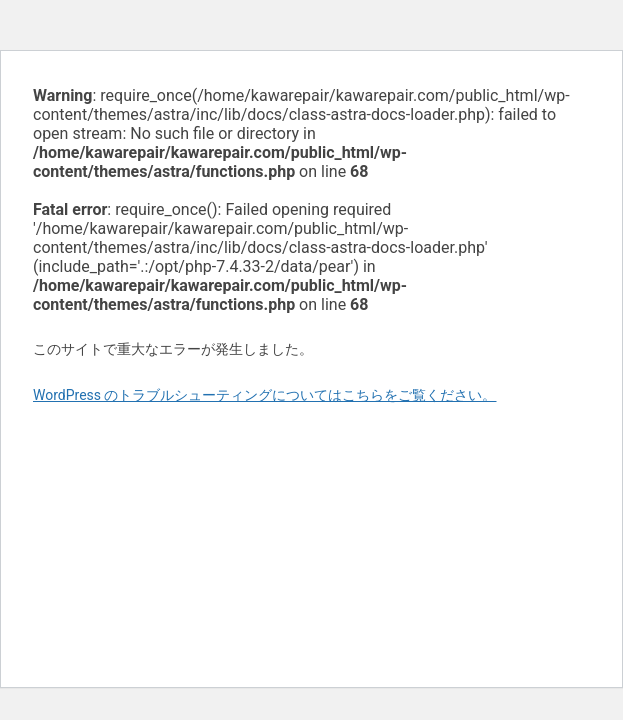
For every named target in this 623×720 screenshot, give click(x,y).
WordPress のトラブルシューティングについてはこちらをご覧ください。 (265, 395)
